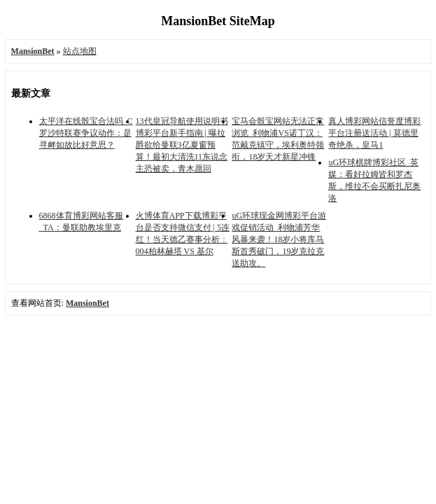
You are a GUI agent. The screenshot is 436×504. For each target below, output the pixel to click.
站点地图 (80, 51)
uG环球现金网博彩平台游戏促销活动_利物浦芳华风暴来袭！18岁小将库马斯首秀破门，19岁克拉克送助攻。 (279, 239)
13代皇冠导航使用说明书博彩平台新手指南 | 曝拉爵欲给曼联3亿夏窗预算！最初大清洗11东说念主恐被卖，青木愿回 (182, 145)
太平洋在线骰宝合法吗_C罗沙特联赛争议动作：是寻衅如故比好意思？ (86, 133)
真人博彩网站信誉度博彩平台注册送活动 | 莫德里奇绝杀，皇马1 (374, 133)
